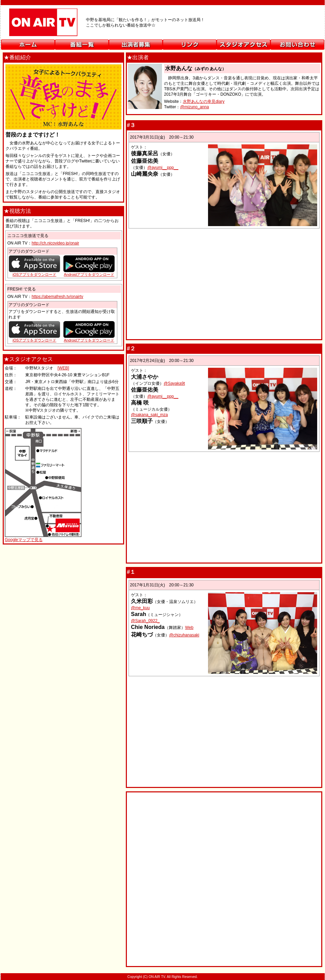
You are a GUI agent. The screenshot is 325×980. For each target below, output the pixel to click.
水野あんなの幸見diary (204, 101)
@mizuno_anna (194, 107)
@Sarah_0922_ (145, 621)
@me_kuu (140, 608)
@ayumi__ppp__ (163, 168)
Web (189, 628)
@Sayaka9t (174, 383)
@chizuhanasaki (184, 635)
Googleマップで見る (24, 540)
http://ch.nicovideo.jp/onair (55, 243)
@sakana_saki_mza (149, 415)
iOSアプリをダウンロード (34, 340)
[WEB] (63, 368)
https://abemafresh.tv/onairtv (57, 297)
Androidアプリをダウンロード (89, 340)
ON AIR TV (163, 25)
